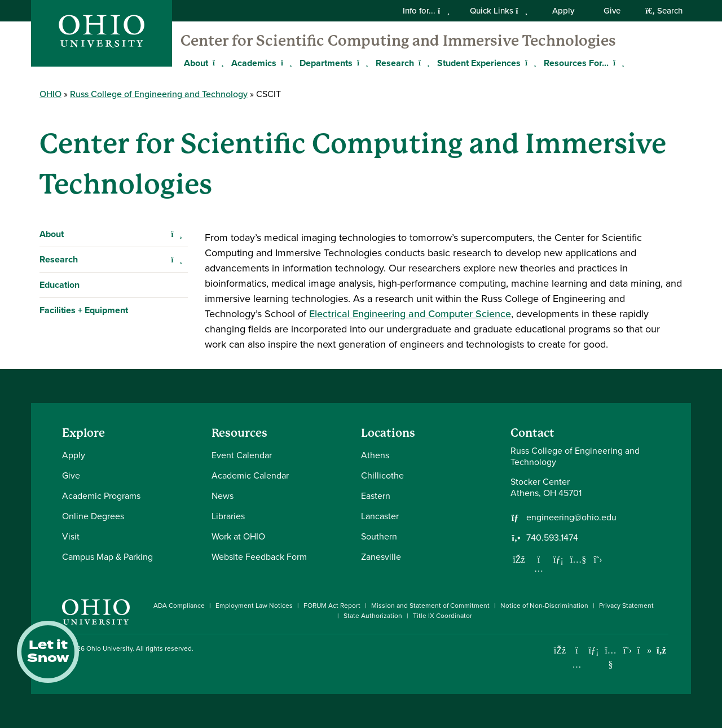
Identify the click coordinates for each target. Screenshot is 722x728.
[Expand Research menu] (422, 63)
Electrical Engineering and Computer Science (410, 314)
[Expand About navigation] (177, 234)
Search (664, 11)
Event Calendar (242, 455)
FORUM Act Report (332, 606)
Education (60, 285)
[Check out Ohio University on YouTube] (611, 658)
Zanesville (381, 557)
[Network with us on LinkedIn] (558, 559)
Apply (563, 11)
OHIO (50, 94)
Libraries (228, 516)
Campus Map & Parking (107, 557)
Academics (254, 63)
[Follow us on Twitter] (598, 559)
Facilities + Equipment (84, 310)
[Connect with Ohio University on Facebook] (560, 650)
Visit (71, 536)
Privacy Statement (626, 606)
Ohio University (109, 648)
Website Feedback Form (259, 557)
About (52, 234)
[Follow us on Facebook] (519, 559)
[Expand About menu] (217, 63)
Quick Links (499, 11)
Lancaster (380, 516)
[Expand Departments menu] (361, 63)
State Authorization (373, 616)
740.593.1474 (552, 538)
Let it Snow (48, 652)
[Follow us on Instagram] (539, 568)
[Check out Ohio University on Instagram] (577, 665)
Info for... (426, 11)
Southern (379, 536)
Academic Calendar (250, 475)
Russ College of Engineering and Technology (159, 94)
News (223, 496)
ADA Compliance (179, 606)
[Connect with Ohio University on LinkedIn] (594, 650)
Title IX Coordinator (443, 616)
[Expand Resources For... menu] (617, 63)
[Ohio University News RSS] (661, 650)
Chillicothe (382, 475)
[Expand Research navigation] (177, 260)
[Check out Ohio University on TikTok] (644, 650)
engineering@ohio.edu (571, 518)
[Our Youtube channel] (578, 559)
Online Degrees (93, 516)
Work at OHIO (238, 536)
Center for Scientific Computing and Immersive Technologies (398, 41)
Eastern (376, 496)
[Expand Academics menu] (285, 63)
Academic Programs (101, 496)
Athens (375, 455)
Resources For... (576, 63)
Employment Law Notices (254, 606)
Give (612, 11)
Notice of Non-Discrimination (544, 606)
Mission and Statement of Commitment (430, 606)
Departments (326, 63)
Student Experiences (479, 63)
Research (395, 63)
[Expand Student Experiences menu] (529, 63)
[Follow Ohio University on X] (628, 650)
